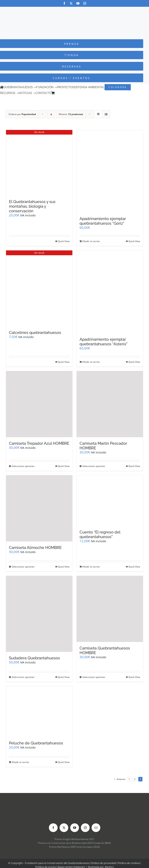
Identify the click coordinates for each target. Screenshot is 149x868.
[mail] (96, 828)
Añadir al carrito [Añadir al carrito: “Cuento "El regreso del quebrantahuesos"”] (91, 567)
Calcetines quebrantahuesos (35, 333)
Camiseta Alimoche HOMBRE (35, 548)
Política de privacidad (104, 863)
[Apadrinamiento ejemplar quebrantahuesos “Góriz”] (110, 171)
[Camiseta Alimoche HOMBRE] (39, 508)
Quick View (64, 241)
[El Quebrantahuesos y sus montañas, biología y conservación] (39, 163)
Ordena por (22, 114)
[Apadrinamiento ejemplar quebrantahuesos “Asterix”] (110, 292)
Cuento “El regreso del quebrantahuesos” (100, 534)
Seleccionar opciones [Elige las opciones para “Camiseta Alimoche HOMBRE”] (23, 567)
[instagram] (85, 3)
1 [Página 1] (129, 779)
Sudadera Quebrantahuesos (34, 658)
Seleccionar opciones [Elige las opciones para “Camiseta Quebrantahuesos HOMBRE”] (94, 677)
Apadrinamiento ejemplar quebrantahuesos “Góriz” (103, 221)
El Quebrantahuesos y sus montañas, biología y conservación (32, 206)
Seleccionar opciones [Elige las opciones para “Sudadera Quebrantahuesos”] (23, 677)
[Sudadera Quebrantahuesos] (39, 614)
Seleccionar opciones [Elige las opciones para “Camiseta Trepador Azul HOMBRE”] (23, 466)
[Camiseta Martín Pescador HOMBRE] (110, 404)
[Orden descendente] (51, 114)
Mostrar (71, 114)
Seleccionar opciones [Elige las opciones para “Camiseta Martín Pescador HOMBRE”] (94, 466)
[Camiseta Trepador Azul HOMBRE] (39, 404)
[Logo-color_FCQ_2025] (74, 10)
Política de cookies (129, 863)
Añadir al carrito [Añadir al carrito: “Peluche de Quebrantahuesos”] (20, 762)
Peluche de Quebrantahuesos (36, 743)
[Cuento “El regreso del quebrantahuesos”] (110, 501)
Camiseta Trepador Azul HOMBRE (39, 443)
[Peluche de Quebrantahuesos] (39, 712)
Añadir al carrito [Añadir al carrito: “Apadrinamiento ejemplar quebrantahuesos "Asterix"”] (91, 362)
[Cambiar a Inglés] (62, 93)
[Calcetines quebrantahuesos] (39, 288)
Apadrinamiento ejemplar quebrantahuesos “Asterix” (104, 342)
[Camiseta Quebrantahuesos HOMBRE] (110, 609)
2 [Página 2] (135, 779)
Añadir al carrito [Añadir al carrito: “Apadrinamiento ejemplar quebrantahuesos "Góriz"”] (91, 241)
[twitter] (71, 3)
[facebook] (64, 3)
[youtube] (78, 3)
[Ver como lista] (106, 114)
